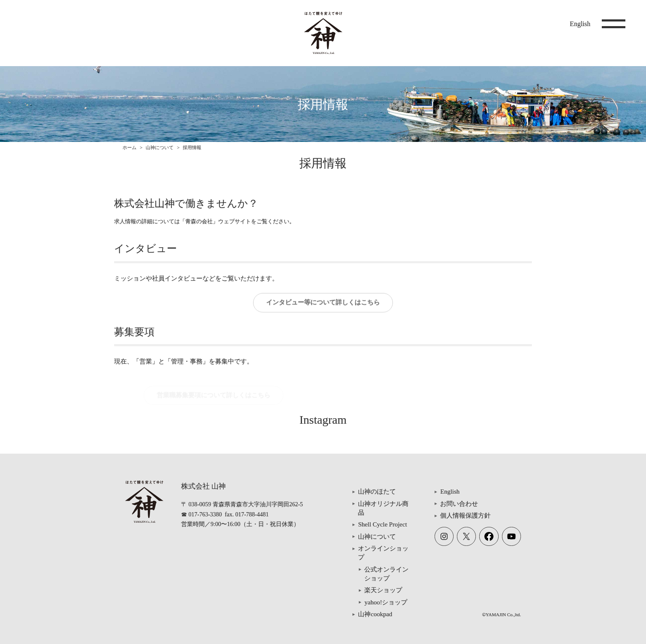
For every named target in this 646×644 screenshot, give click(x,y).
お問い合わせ (459, 504)
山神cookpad (375, 614)
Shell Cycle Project (382, 524)
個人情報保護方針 (465, 516)
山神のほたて (377, 492)
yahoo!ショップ (386, 602)
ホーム (129, 147)
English (580, 24)
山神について (160, 147)
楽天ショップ (383, 590)
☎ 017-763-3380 (202, 514)
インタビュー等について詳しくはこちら (323, 305)
